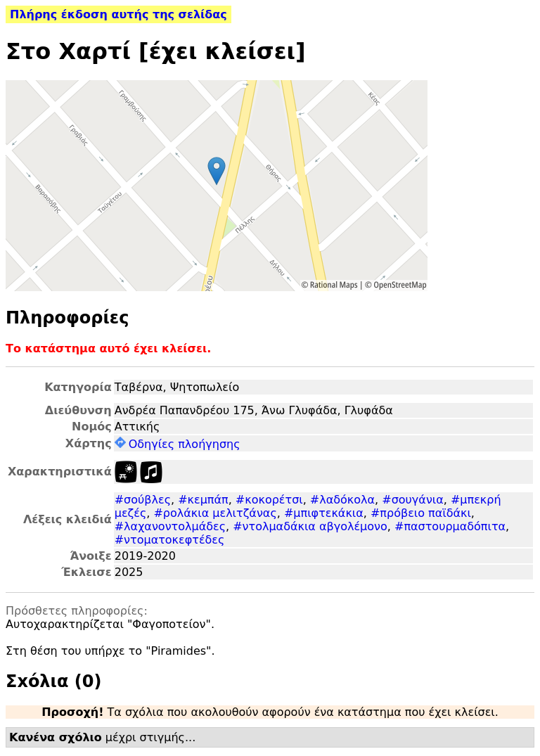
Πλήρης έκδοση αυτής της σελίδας (118, 14)
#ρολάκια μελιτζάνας (215, 513)
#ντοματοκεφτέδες (170, 540)
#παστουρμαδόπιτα (450, 526)
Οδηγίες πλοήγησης (178, 444)
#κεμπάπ (203, 500)
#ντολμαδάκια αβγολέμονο (310, 526)
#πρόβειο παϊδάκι (421, 513)
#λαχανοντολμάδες (170, 526)
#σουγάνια (413, 500)
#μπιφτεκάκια (324, 513)
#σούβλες (143, 500)
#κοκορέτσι (269, 500)
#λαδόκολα (342, 500)
